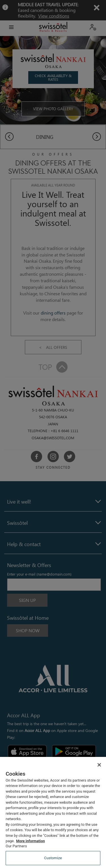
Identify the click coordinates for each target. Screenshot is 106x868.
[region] (53, 812)
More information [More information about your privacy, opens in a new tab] (31, 841)
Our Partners (16, 846)
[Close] (99, 765)
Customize (53, 858)
